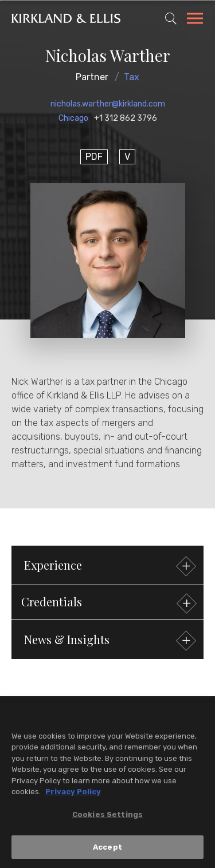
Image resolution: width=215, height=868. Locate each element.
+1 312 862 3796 (126, 118)
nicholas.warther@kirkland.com (108, 104)
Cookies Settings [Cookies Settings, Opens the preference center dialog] (107, 817)
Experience (109, 567)
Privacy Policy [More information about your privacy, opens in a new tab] (73, 795)
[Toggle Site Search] (171, 18)
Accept (107, 850)
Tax (132, 77)
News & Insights (109, 641)
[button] (107, 602)
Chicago (73, 118)
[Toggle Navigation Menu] (195, 20)
